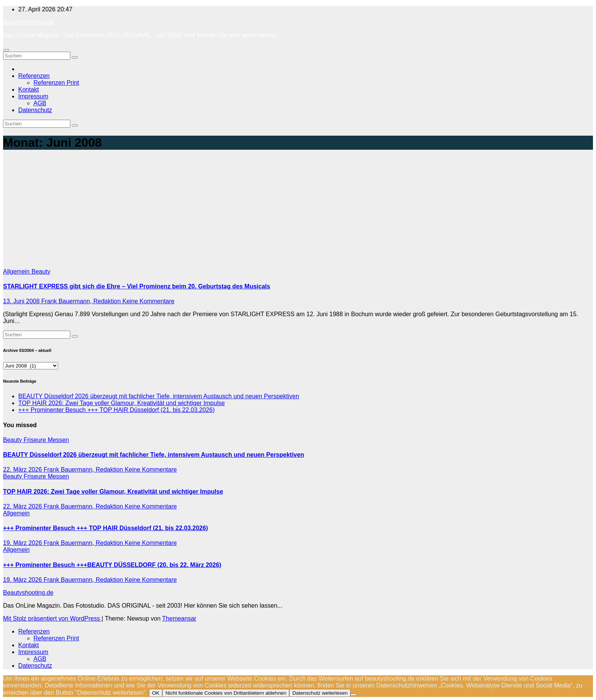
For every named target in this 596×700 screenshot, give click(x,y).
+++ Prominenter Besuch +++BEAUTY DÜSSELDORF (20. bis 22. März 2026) (112, 565)
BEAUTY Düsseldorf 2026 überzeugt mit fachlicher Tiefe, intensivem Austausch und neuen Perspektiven (159, 396)
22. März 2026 (23, 470)
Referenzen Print (56, 83)
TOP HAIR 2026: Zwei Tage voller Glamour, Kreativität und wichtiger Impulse (121, 403)
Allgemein (17, 272)
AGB (40, 103)
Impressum (33, 96)
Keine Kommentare (148, 301)
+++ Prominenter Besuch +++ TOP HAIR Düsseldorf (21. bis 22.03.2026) (117, 410)
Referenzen (34, 76)
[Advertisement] (298, 211)
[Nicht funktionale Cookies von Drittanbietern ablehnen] (353, 695)
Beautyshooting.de (28, 22)
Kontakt (29, 89)
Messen (58, 440)
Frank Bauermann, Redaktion (82, 301)
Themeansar (179, 618)
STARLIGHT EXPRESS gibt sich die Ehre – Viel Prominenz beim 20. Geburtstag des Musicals (137, 286)
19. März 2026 (23, 543)
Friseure (36, 440)
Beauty (41, 272)
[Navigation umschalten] (6, 50)
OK (156, 693)
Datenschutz (35, 110)
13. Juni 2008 (22, 301)
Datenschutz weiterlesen (320, 693)
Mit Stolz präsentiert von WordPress (52, 618)
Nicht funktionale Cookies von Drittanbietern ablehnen (226, 693)
